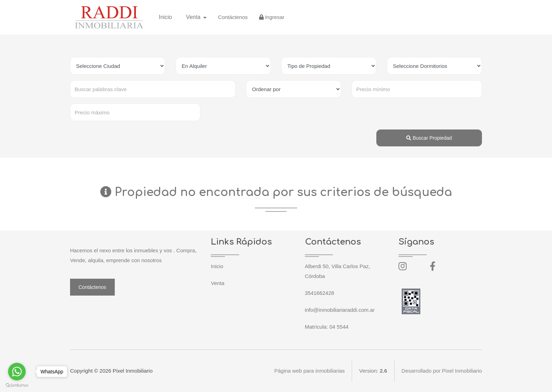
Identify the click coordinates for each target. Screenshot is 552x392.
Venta (218, 283)
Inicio (165, 17)
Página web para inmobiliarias (309, 371)
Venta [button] (194, 17)
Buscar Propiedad (429, 138)
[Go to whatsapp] (17, 372)
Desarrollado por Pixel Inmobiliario (442, 371)
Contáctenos (233, 17)
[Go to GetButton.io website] (17, 385)
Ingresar (272, 17)
